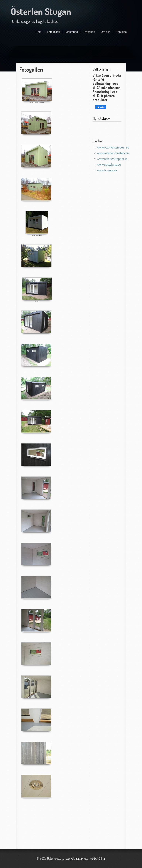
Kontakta (121, 32)
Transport (89, 32)
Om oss (105, 32)
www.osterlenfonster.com (113, 153)
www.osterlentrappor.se (112, 159)
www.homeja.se (107, 170)
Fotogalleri (53, 32)
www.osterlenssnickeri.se (113, 147)
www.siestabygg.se (109, 164)
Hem (38, 32)
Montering (72, 32)
